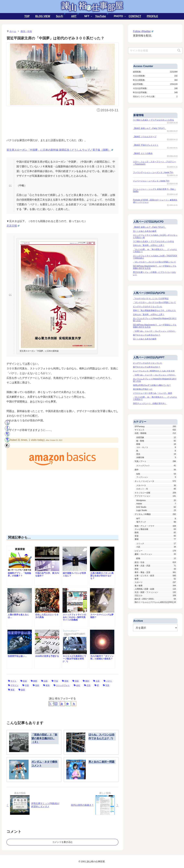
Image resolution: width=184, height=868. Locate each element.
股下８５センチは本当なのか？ (147, 335)
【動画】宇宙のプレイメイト (146, 145)
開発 (65, 681)
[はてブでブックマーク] (7, 434)
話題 (44, 681)
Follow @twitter (143, 31)
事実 (11, 690)
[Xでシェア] (7, 423)
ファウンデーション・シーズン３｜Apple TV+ (153, 172)
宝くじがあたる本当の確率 (145, 231)
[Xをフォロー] (51, 704)
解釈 (34, 681)
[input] (155, 51)
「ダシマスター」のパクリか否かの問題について (154, 262)
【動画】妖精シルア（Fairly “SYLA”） (149, 128)
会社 (77, 685)
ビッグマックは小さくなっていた (148, 307)
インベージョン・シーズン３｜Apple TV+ (151, 181)
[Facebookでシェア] (7, 428)
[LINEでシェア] (7, 440)
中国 (26, 685)
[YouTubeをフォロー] (63, 704)
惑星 (76, 681)
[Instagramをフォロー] (57, 704)
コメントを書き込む (63, 842)
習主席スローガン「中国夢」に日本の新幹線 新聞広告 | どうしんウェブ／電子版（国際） (60, 150)
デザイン (13, 685)
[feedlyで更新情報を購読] (68, 704)
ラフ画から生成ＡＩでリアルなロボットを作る (153, 120)
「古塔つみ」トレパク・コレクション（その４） (154, 331)
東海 (46, 685)
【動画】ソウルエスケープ (145, 137)
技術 (36, 685)
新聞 (22, 690)
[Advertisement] (66, 124)
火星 (96, 681)
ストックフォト (62, 685)
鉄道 (24, 681)
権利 (86, 681)
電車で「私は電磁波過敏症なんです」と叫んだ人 (154, 310)
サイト (12, 681)
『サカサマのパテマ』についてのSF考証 (151, 299)
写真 (106, 685)
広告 (87, 685)
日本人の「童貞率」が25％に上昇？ (149, 245)
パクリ (108, 681)
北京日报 (13, 226)
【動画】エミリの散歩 (143, 153)
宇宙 (55, 681)
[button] (7, 445)
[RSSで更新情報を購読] (74, 704)
